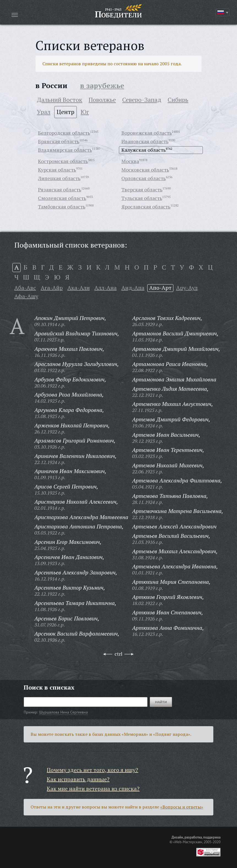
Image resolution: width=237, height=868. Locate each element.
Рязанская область (60, 189)
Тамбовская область (62, 207)
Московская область (145, 170)
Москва (130, 161)
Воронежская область (147, 133)
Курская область (57, 170)
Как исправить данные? (78, 779)
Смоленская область (62, 198)
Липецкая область (59, 178)
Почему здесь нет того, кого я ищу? (92, 770)
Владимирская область (65, 150)
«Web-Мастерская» (188, 842)
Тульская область (142, 198)
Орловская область (144, 178)
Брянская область (59, 141)
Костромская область (63, 161)
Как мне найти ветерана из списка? (93, 789)
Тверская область (142, 189)
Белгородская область (64, 133)
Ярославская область (146, 207)
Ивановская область (145, 141)
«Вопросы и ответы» (182, 807)
